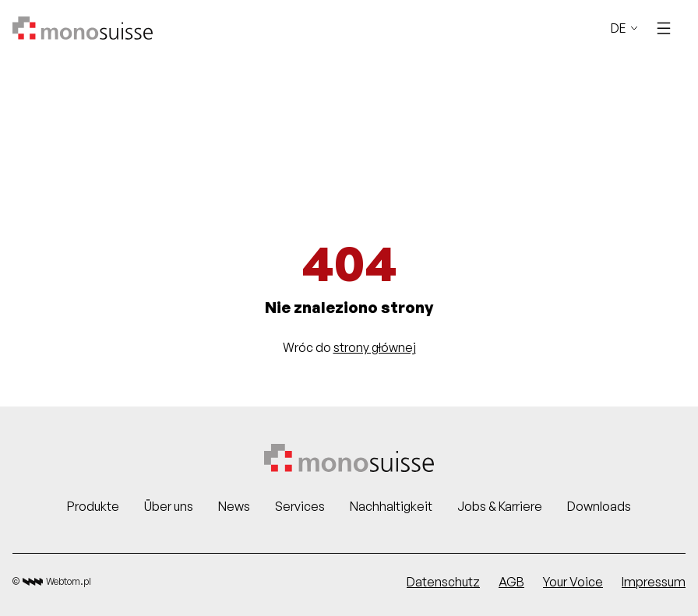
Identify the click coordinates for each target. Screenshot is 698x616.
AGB (511, 582)
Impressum (654, 582)
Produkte (93, 506)
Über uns (169, 506)
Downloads (599, 506)
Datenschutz (443, 582)
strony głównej (375, 347)
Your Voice (573, 582)
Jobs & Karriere (500, 506)
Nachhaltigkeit (391, 506)
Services (300, 506)
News (234, 506)
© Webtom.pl (52, 582)
